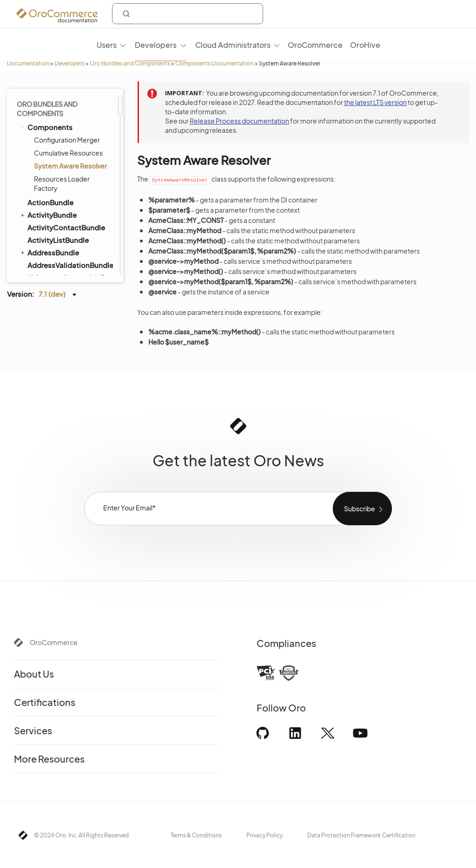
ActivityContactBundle (66, 227)
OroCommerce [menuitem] (315, 45)
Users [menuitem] (107, 45)
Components (46, 127)
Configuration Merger (67, 140)
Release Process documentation (239, 121)
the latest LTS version (375, 102)
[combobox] (188, 14)
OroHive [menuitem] (365, 45)
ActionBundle (50, 202)
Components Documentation (215, 63)
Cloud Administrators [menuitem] (233, 45)
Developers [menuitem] (156, 45)
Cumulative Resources (68, 153)
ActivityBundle (48, 215)
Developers (69, 63)
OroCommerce (54, 642)
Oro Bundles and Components (130, 63)
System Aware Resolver (70, 166)
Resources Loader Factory (62, 183)
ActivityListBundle (58, 240)
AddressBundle (49, 252)
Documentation (28, 63)
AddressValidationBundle (70, 265)
